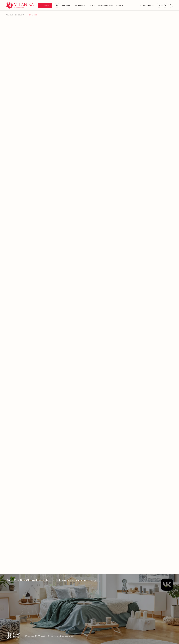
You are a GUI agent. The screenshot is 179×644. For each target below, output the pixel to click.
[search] (57, 5)
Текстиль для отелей (105, 5)
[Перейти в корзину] (165, 5)
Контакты (119, 5)
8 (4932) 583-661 (147, 5)
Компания (67, 5)
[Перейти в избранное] (159, 5)
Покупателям (81, 5)
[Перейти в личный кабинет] (171, 5)
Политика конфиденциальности (62, 636)
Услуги (92, 5)
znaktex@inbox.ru (43, 580)
